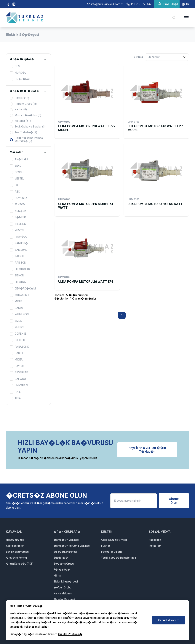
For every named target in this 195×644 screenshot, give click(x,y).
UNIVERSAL (19, 386)
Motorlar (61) (20, 121)
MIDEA (16, 360)
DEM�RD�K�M (23, 289)
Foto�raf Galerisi (112, 552)
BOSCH (17, 172)
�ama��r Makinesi (67, 540)
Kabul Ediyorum (169, 620)
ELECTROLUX (20, 269)
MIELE (16, 302)
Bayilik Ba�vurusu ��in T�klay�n (147, 450)
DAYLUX (17, 366)
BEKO (16, 166)
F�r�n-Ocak (62, 570)
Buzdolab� (61, 558)
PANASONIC (20, 347)
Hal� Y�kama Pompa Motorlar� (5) (26, 140)
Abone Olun (174, 501)
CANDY (17, 308)
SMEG (16, 321)
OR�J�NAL (20, 79)
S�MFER (18, 218)
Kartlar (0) (18, 110)
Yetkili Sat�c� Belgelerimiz (119, 558)
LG (14, 185)
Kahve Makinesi (63, 593)
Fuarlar (106, 546)
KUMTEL (17, 231)
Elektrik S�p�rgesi (66, 582)
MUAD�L (18, 73)
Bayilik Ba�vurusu (17, 552)
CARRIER (18, 353)
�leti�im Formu (16, 558)
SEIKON (17, 276)
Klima (57, 576)
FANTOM (18, 205)
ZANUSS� (19, 243)
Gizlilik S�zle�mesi (114, 540)
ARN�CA (18, 211)
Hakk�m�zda (15, 540)
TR (185, 4)
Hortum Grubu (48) (24, 104)
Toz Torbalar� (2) (23, 133)
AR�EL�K (19, 159)
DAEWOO (18, 379)
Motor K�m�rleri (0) (25, 115)
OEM (15, 66)
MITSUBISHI (20, 295)
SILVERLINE (19, 373)
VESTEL (17, 179)
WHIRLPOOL (20, 314)
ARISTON (18, 263)
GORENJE (18, 334)
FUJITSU (17, 340)
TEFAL (16, 399)
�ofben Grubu (62, 588)
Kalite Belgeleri (15, 546)
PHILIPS (17, 327)
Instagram (155, 546)
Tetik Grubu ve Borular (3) (28, 127)
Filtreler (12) (19, 98)
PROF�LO (19, 237)
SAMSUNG (19, 250)
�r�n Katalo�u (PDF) (20, 564)
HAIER (16, 392)
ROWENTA (19, 198)
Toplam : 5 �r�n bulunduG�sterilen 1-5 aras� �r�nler (75, 297)
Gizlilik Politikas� (70, 634)
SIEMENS (18, 224)
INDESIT (17, 256)
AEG (15, 192)
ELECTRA (18, 282)
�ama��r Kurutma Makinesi (72, 546)
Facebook (155, 540)
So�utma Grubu (64, 564)
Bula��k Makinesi (65, 552)
